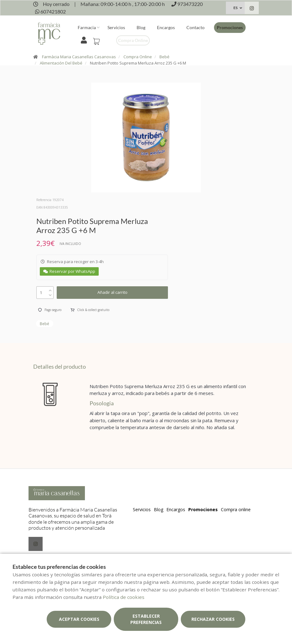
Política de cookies (124, 597)
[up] (50, 289)
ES (235, 8)
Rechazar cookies (213, 619)
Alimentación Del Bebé (61, 63)
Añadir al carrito (112, 292)
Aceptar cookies (79, 619)
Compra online (133, 40)
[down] (50, 294)
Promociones (230, 27)
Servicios (116, 27)
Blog (141, 27)
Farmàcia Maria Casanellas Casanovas (79, 57)
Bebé (164, 57)
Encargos (166, 27)
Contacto (196, 27)
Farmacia (87, 27)
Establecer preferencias (146, 619)
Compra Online (138, 57)
